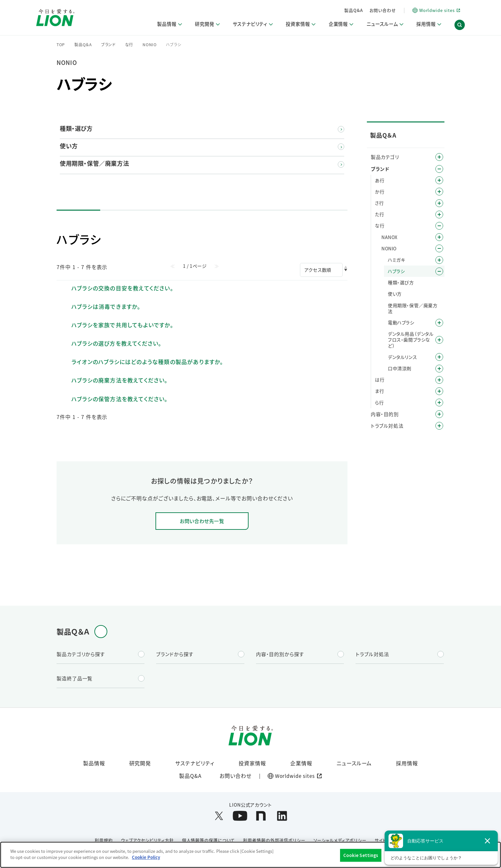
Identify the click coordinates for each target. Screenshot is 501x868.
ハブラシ (396, 271)
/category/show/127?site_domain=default (439, 357)
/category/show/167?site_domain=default (439, 426)
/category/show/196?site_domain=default (439, 380)
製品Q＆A (83, 45)
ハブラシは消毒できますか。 (106, 306)
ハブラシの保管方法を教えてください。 (120, 399)
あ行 (380, 180)
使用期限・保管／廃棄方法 (413, 308)
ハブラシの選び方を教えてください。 (117, 343)
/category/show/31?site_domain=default (439, 403)
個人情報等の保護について (209, 840)
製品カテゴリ (385, 157)
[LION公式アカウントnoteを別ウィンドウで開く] (261, 816)
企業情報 (301, 763)
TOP (61, 45)
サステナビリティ (195, 763)
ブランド (108, 45)
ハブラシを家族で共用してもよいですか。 (123, 325)
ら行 (379, 403)
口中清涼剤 (400, 368)
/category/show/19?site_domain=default (439, 203)
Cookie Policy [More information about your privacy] (146, 857)
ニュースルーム (354, 763)
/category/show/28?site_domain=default (439, 248)
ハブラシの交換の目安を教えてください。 (123, 288)
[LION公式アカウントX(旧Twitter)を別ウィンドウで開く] (219, 816)
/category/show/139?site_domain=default (439, 323)
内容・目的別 (385, 414)
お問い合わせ (383, 10)
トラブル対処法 (387, 426)
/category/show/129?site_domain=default (439, 369)
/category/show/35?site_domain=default (439, 180)
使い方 (395, 294)
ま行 (379, 391)
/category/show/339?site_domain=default (439, 391)
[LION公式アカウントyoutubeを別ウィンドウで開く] (240, 816)
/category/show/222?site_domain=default (439, 237)
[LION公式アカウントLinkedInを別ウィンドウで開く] (282, 816)
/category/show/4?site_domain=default (439, 157)
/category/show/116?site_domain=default (439, 340)
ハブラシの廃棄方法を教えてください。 (120, 380)
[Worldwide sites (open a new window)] (436, 10)
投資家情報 (252, 763)
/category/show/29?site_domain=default (439, 260)
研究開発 (140, 763)
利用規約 (104, 840)
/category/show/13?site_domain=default (439, 192)
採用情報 (407, 763)
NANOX (389, 237)
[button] (460, 25)
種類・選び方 (401, 282)
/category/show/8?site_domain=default (439, 414)
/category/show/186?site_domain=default (439, 271)
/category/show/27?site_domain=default (439, 226)
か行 (380, 192)
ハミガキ (396, 260)
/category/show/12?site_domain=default (439, 169)
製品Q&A (354, 10)
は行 (380, 380)
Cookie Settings (361, 855)
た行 (379, 214)
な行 (129, 45)
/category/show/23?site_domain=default (439, 214)
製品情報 (94, 763)
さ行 (379, 203)
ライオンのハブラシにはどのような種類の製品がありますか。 (148, 362)
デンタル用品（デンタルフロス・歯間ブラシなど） (411, 340)
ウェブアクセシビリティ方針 (147, 840)
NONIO (150, 45)
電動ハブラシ (401, 322)
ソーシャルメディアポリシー (340, 840)
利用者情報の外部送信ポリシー (274, 840)
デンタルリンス (402, 357)
